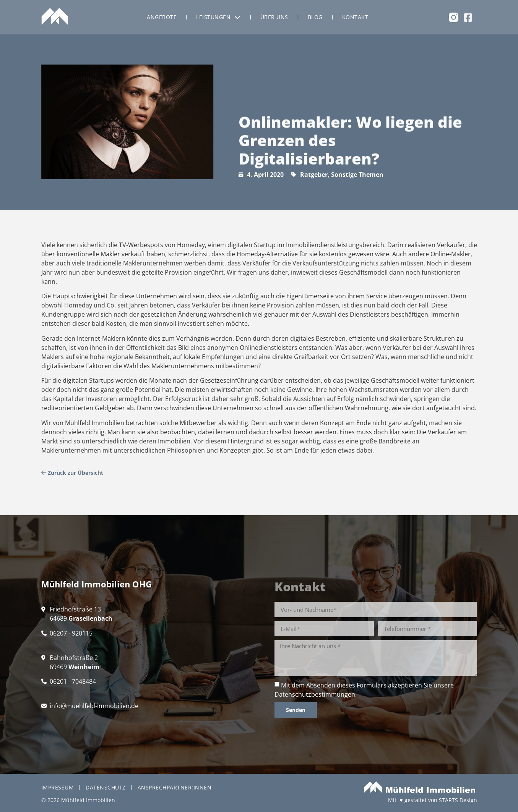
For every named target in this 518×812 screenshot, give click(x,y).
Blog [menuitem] (315, 17)
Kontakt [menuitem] (355, 17)
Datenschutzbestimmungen (315, 694)
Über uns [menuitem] (274, 17)
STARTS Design (458, 800)
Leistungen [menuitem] (218, 17)
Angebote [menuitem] (162, 17)
